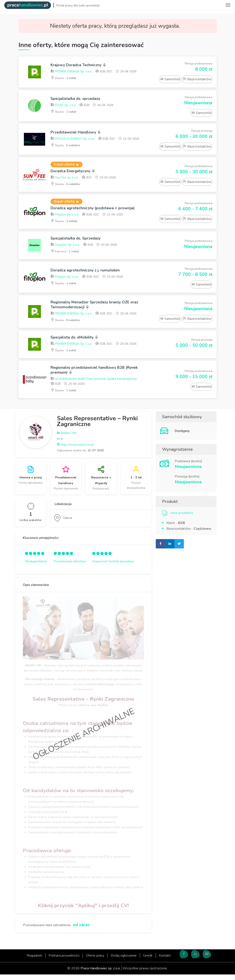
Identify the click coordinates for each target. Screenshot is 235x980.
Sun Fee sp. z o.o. (65, 178)
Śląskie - (65, 78)
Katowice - (66, 253)
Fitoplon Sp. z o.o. (65, 216)
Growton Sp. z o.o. (65, 247)
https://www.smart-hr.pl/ (75, 450)
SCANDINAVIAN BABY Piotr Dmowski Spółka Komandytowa (94, 385)
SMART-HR (66, 439)
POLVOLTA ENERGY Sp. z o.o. (73, 139)
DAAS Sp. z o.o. (63, 106)
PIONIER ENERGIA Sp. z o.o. (71, 72)
